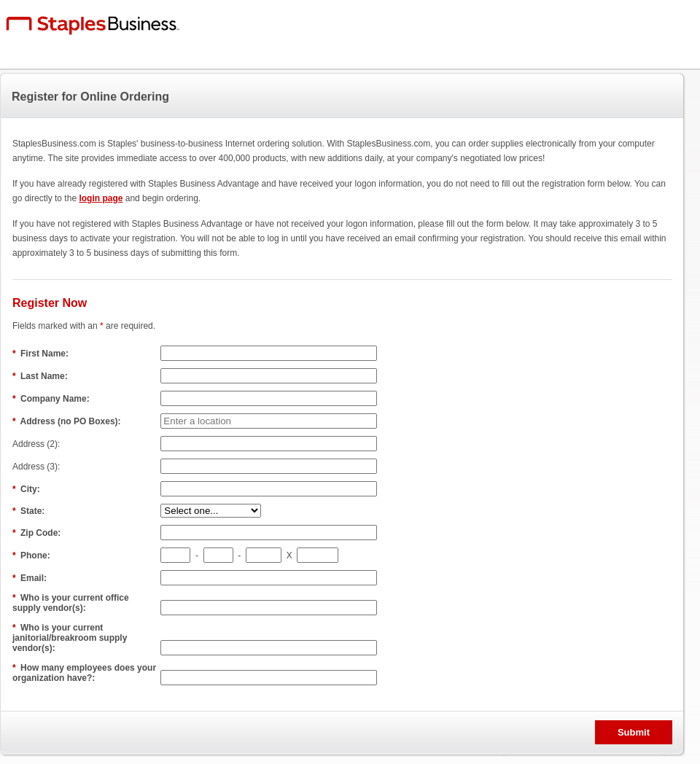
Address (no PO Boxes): (68, 421)
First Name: (42, 354)
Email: (31, 578)
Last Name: (41, 376)
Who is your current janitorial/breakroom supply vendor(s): (70, 638)
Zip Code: (38, 533)
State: (30, 511)
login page (101, 198)
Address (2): (38, 444)
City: (27, 489)
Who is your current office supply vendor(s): (71, 603)
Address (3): (38, 467)
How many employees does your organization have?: (84, 673)
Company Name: (52, 399)
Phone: (32, 556)
